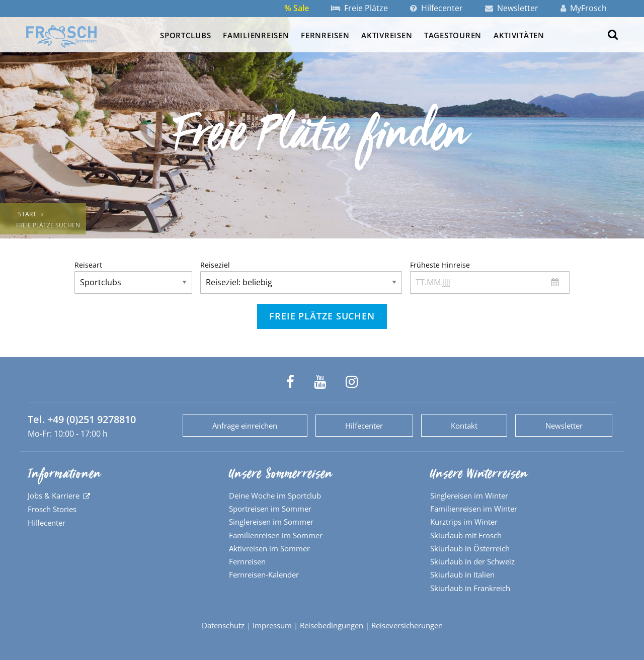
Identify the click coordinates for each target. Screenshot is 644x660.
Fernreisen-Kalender (264, 574)
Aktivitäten (519, 35)
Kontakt (464, 426)
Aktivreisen (387, 35)
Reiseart (133, 277)
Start (27, 214)
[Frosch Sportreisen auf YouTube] (320, 382)
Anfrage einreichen (245, 426)
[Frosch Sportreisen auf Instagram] (352, 382)
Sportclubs (185, 35)
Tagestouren (453, 35)
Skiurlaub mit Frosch (466, 535)
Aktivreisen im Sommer (269, 548)
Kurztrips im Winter (464, 522)
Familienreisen (256, 35)
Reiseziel (301, 277)
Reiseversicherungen (407, 625)
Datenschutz (223, 625)
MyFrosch (584, 8)
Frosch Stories (52, 509)
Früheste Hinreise (490, 277)
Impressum (272, 625)
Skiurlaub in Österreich (470, 548)
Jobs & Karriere (54, 496)
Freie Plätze (359, 8)
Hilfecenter (436, 8)
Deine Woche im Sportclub (275, 496)
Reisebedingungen (332, 625)
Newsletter (512, 8)
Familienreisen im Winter (474, 509)
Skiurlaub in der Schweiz (472, 561)
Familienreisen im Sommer (276, 535)
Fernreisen (325, 35)
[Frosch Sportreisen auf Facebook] (290, 382)
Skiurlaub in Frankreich (470, 588)
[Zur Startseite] (61, 36)
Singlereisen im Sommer (271, 522)
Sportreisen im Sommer (270, 509)
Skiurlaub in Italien (462, 574)
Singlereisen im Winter (469, 496)
